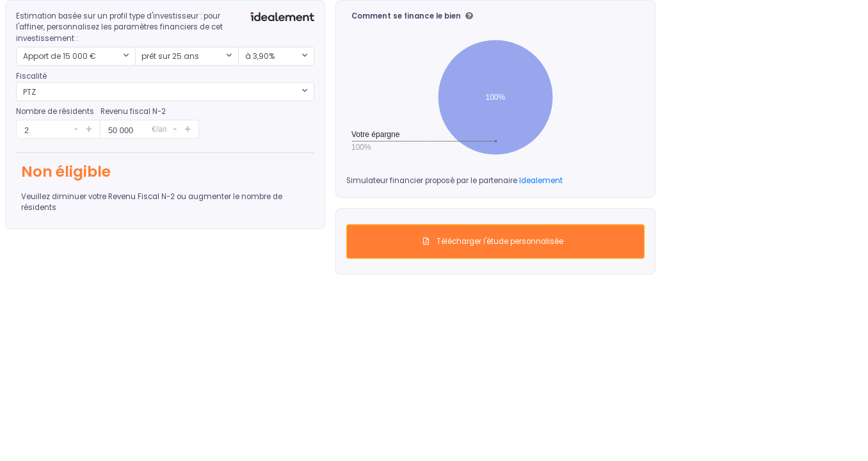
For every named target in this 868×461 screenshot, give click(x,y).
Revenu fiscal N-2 (133, 111)
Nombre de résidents (55, 111)
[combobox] (76, 56)
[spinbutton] (42, 130)
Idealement (541, 181)
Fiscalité (31, 76)
